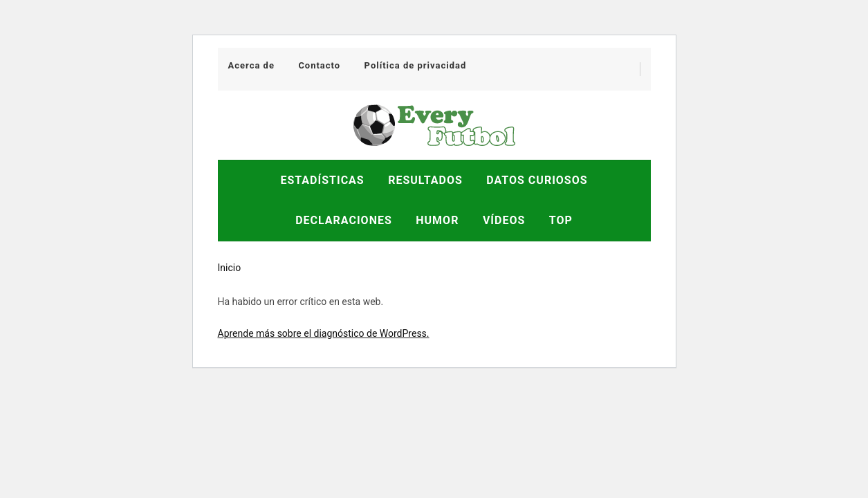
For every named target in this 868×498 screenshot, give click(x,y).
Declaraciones (344, 220)
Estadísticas (322, 180)
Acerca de (251, 65)
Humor (437, 220)
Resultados (425, 180)
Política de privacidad (416, 65)
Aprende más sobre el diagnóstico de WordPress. (324, 333)
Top (561, 220)
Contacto (319, 65)
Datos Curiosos (537, 180)
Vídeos (504, 220)
